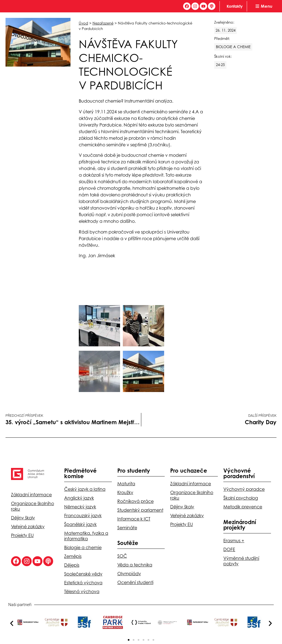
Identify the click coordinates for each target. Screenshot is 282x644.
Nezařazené (103, 23)
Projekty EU (22, 535)
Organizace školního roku (32, 506)
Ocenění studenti (135, 582)
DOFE (229, 549)
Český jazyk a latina (85, 489)
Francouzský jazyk (83, 516)
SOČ (122, 556)
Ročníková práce (135, 501)
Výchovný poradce (244, 489)
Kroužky (125, 492)
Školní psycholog (241, 498)
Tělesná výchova (82, 591)
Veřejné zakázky (28, 527)
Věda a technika (135, 565)
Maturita (126, 484)
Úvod (83, 23)
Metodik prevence (243, 507)
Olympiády (129, 574)
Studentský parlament (140, 510)
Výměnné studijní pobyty (241, 561)
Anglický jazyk (79, 498)
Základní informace (31, 495)
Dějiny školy (23, 518)
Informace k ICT (134, 519)
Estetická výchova (83, 583)
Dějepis (72, 565)
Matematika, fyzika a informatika (86, 536)
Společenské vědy (83, 574)
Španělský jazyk (80, 524)
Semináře (127, 528)
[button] (12, 623)
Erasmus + (234, 541)
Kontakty (235, 6)
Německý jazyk (80, 507)
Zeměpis (73, 556)
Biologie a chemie (83, 547)
